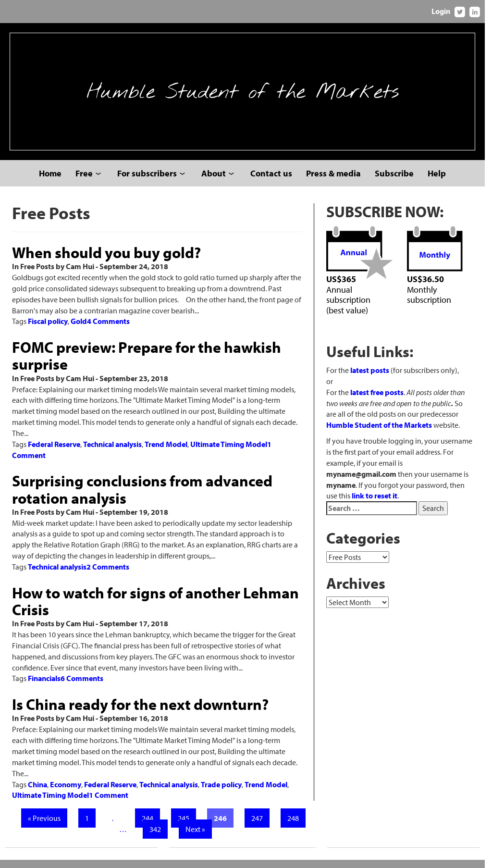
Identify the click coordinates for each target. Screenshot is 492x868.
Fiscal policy (48, 329)
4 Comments (109, 329)
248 (295, 804)
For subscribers (151, 180)
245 (186, 804)
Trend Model (166, 440)
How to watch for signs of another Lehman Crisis (156, 597)
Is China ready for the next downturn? (141, 701)
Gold (79, 329)
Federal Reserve (55, 440)
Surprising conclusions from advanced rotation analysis (143, 486)
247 (259, 804)
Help (441, 180)
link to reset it (446, 493)
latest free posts (382, 400)
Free (88, 180)
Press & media (337, 180)
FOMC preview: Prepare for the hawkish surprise (147, 363)
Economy (66, 769)
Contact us (275, 180)
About (217, 180)
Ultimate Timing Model (229, 440)
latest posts (375, 378)
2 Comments (108, 563)
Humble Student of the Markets (246, 95)
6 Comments (82, 675)
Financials (45, 675)
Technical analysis (113, 440)
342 (158, 815)
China (38, 769)
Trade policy (222, 769)
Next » (198, 815)
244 (150, 804)
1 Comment (109, 781)
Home (54, 180)
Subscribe (398, 180)
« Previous (47, 804)
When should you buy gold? (107, 260)
